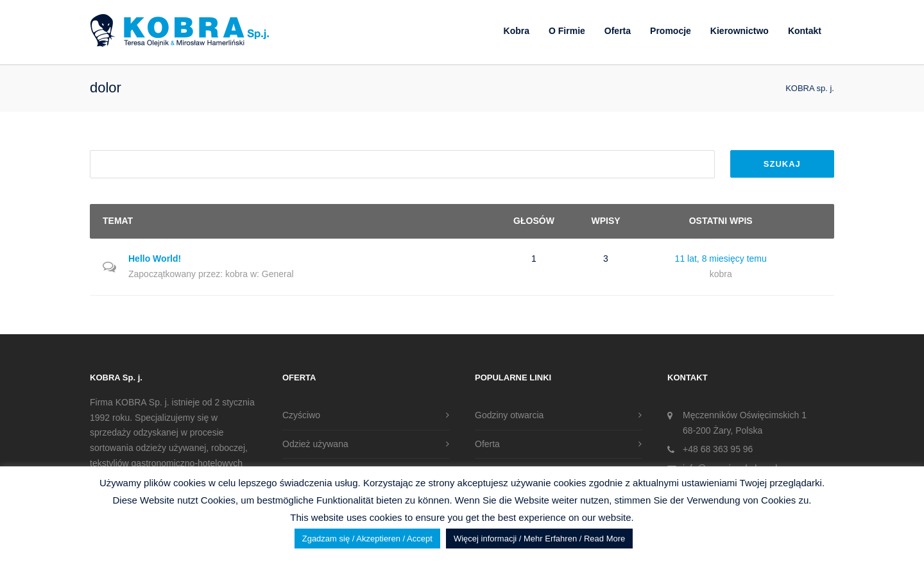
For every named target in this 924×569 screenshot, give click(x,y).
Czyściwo (301, 415)
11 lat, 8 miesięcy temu (721, 259)
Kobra (517, 31)
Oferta (618, 31)
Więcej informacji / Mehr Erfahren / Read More (539, 539)
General (278, 274)
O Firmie (567, 31)
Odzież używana (315, 444)
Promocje (671, 31)
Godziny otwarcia (509, 415)
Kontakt (805, 31)
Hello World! (155, 259)
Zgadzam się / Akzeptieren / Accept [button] (367, 539)
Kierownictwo (740, 31)
